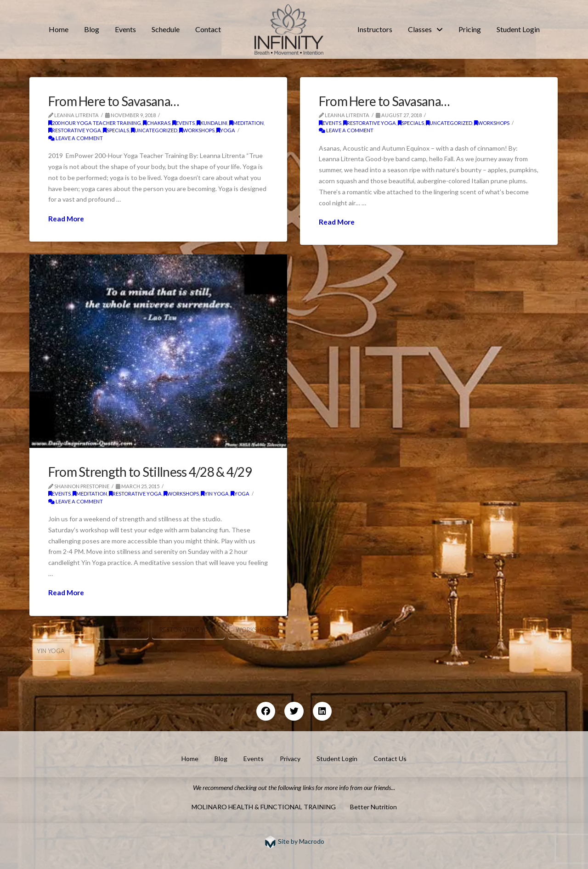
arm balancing (61, 630)
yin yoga (51, 651)
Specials (116, 130)
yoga (226, 130)
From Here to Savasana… (114, 101)
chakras (157, 123)
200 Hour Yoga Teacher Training (95, 123)
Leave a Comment (76, 138)
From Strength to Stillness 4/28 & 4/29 (150, 472)
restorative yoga (75, 130)
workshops (197, 130)
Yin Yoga (215, 494)
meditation (246, 123)
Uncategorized (154, 130)
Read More (66, 219)
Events (184, 123)
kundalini (212, 123)
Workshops (254, 630)
